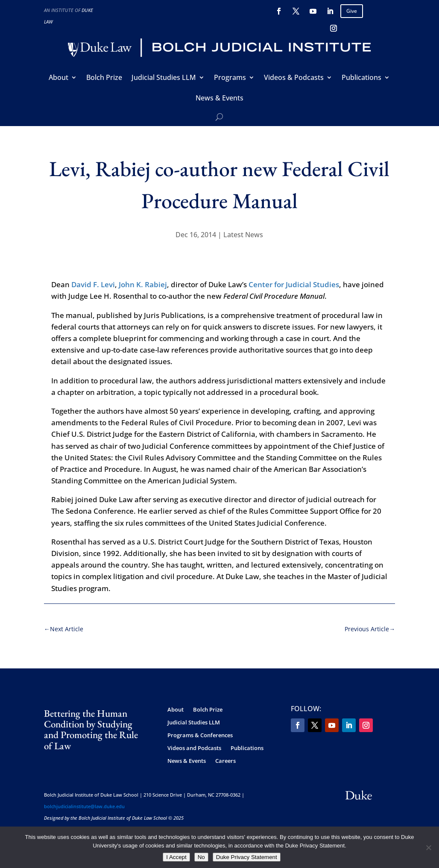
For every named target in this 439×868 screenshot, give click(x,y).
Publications (361, 78)
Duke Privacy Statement (247, 857)
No (201, 857)
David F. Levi (93, 284)
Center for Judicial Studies (294, 284)
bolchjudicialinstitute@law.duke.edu (84, 806)
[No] (428, 847)
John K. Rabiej (143, 284)
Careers (225, 761)
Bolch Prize (104, 78)
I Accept (176, 857)
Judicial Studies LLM (164, 78)
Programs (230, 78)
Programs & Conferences (200, 736)
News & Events (219, 99)
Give (352, 11)
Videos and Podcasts (194, 748)
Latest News (243, 235)
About (59, 78)
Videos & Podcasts (294, 78)
